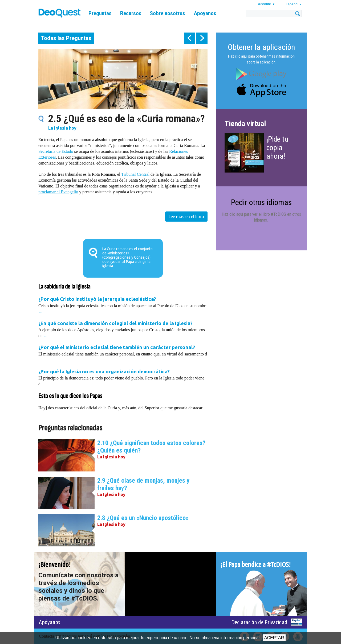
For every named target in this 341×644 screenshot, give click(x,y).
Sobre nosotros (168, 13)
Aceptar (274, 638)
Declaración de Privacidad (259, 622)
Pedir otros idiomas (261, 202)
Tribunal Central (135, 174)
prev (189, 38)
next (202, 38)
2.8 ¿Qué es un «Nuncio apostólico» (143, 518)
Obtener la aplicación (261, 47)
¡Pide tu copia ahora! (277, 148)
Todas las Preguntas (66, 38)
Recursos (131, 13)
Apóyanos (50, 622)
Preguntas (100, 13)
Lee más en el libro (186, 217)
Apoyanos (205, 13)
